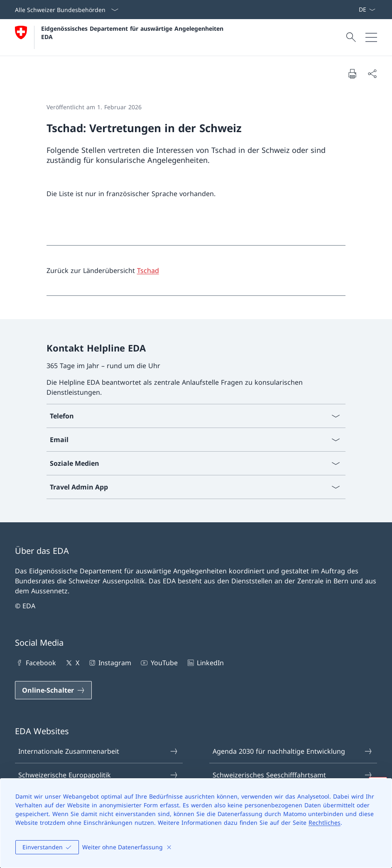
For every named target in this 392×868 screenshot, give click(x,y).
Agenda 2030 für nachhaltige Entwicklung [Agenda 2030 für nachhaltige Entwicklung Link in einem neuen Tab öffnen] (293, 751)
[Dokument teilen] (372, 74)
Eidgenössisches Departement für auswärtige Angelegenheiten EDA (133, 32)
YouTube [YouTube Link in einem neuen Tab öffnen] (158, 663)
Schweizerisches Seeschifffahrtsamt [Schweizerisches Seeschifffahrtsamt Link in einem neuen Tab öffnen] (293, 775)
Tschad (148, 270)
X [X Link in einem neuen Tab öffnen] (72, 663)
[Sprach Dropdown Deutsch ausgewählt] (367, 10)
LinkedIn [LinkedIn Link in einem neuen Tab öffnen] (205, 663)
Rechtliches (325, 823)
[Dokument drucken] (352, 74)
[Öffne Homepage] (120, 37)
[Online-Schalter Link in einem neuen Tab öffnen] (53, 690)
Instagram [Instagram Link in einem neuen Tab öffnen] (109, 663)
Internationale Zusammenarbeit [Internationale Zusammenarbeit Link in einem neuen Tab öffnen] (98, 751)
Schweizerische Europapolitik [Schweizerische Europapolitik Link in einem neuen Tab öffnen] (98, 775)
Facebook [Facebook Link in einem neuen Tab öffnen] (36, 663)
